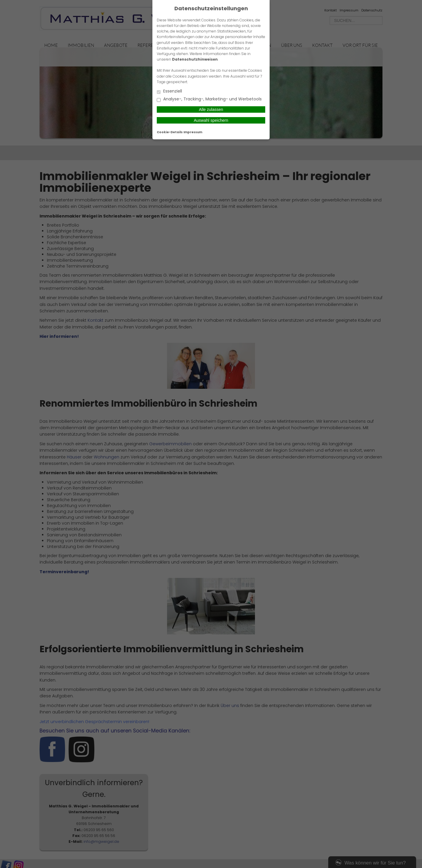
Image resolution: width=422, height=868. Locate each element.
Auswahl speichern (211, 120)
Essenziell (169, 91)
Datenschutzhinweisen (195, 59)
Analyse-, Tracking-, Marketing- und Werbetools (209, 99)
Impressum (193, 132)
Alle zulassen (211, 109)
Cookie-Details (170, 132)
